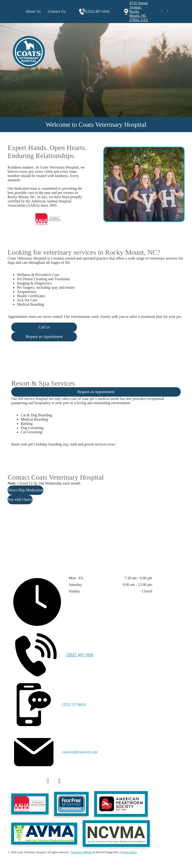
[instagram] (168, 12)
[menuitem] (33, 12)
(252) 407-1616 (98, 11)
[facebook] (162, 12)
